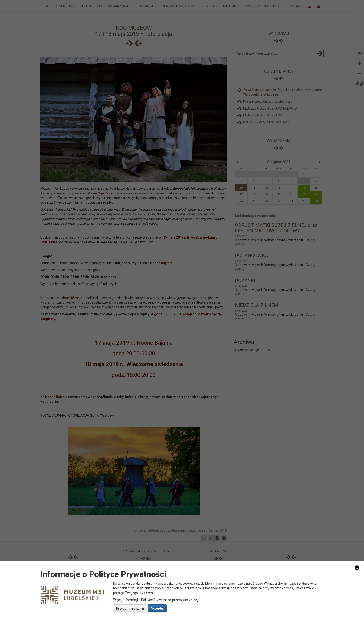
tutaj (195, 600)
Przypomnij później (130, 608)
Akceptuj (157, 608)
